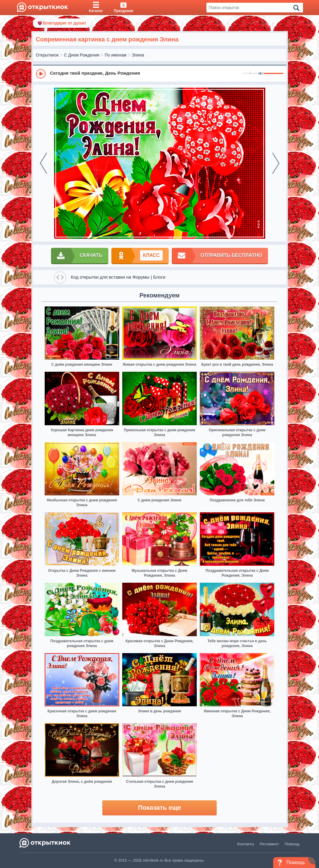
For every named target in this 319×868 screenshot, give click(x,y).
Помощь (292, 844)
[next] (276, 163)
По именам (116, 55)
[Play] (41, 74)
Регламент (270, 844)
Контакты (246, 844)
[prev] (43, 163)
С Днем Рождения (82, 55)
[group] (160, 73)
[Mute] (261, 74)
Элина (138, 55)
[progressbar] (274, 74)
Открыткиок (47, 55)
